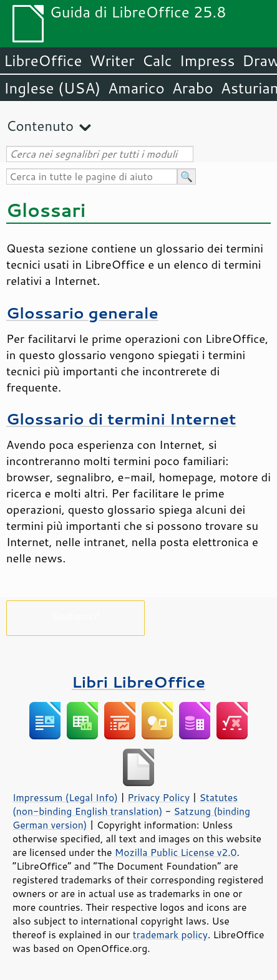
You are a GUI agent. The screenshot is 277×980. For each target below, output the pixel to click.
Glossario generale (82, 313)
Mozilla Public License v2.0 (176, 852)
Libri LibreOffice (138, 682)
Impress (207, 60)
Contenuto (40, 126)
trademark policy (170, 934)
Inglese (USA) (52, 88)
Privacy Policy (158, 797)
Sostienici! (75, 616)
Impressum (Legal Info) (65, 797)
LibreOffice (43, 60)
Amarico (136, 88)
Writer (112, 60)
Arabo (193, 88)
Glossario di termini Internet (121, 419)
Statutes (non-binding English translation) (125, 804)
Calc (157, 60)
